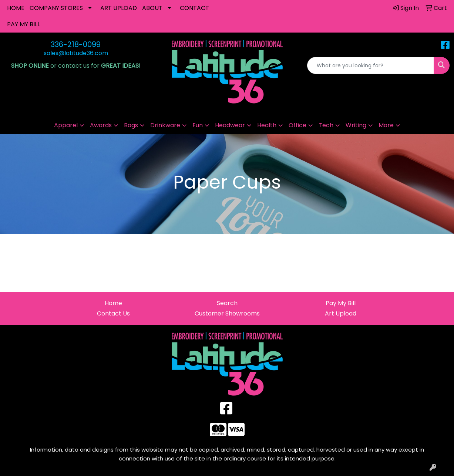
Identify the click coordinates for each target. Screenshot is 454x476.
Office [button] (297, 125)
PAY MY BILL (23, 24)
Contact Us (113, 313)
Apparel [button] (66, 125)
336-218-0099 (76, 44)
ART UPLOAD (119, 8)
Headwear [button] (230, 125)
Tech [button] (326, 125)
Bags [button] (131, 125)
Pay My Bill (341, 303)
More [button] (386, 125)
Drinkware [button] (165, 125)
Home (113, 303)
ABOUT (152, 8)
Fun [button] (198, 125)
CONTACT (194, 8)
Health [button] (267, 125)
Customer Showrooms (227, 313)
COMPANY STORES (56, 8)
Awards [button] (101, 125)
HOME (16, 8)
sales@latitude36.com (76, 53)
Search (227, 303)
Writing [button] (356, 125)
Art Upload (341, 313)
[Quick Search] (371, 65)
